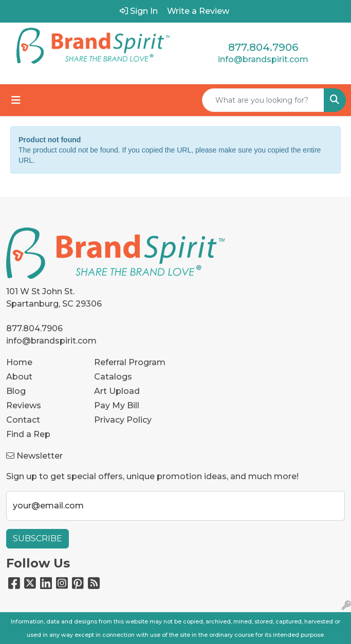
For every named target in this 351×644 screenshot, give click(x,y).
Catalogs (113, 377)
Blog (16, 391)
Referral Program (130, 362)
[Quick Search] (263, 100)
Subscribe (38, 538)
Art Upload (117, 391)
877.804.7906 (263, 47)
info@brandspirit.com (263, 59)
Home (19, 362)
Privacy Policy (123, 420)
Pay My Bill (117, 405)
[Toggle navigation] (16, 100)
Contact (23, 420)
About (19, 377)
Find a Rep (28, 434)
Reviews (24, 405)
